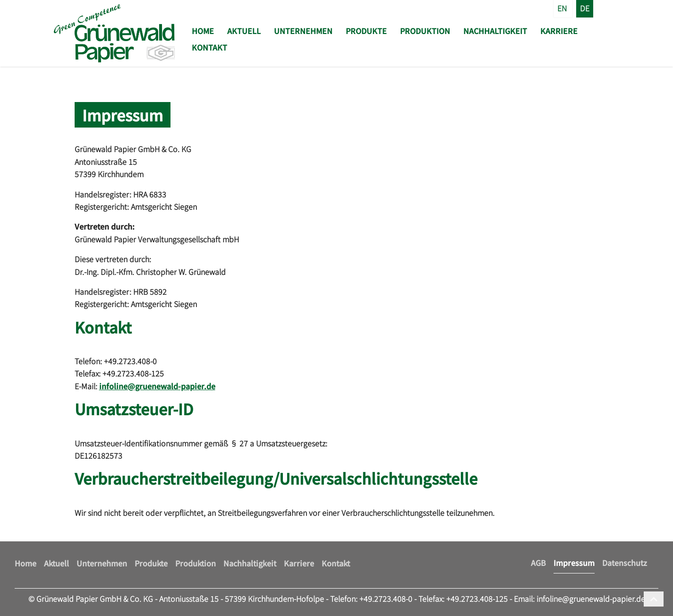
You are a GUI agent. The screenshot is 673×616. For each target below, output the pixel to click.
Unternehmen (303, 31)
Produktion (425, 31)
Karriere (559, 31)
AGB (538, 563)
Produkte (366, 31)
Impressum (574, 563)
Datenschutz (625, 563)
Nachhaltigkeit (495, 31)
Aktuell (244, 31)
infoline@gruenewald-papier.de (157, 386)
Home (203, 31)
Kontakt (209, 47)
